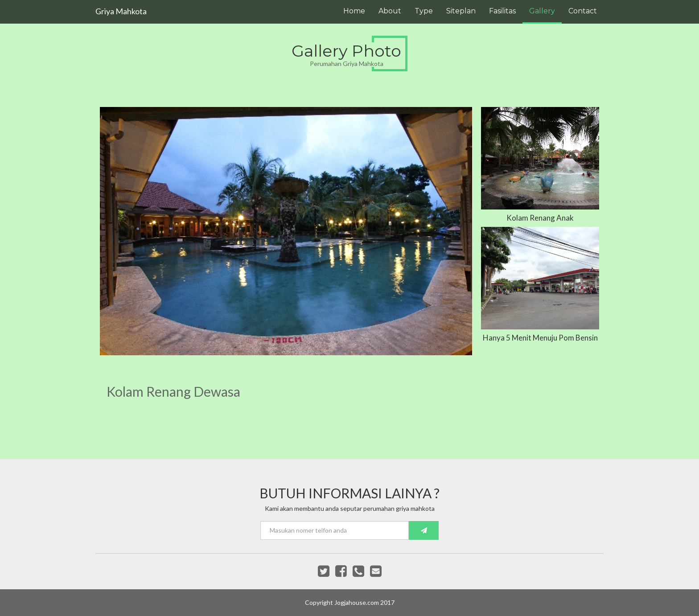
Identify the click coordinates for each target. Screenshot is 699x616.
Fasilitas (502, 11)
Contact (583, 11)
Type (424, 11)
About (390, 11)
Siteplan (461, 11)
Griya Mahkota (121, 11)
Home (354, 11)
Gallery (542, 11)
